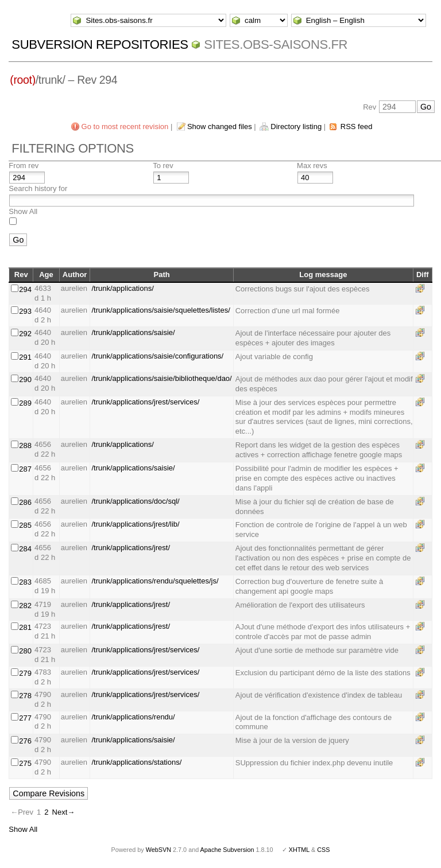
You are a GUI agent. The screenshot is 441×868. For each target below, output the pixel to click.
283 (25, 582)
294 (25, 289)
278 (25, 696)
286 (25, 502)
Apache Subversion (227, 850)
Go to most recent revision (125, 126)
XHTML (299, 850)
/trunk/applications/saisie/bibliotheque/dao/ (161, 378)
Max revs (312, 166)
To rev (163, 166)
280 (25, 651)
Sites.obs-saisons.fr (276, 44)
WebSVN (158, 850)
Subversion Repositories (100, 44)
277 (25, 718)
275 (25, 763)
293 (25, 311)
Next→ (64, 812)
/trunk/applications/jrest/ (131, 548)
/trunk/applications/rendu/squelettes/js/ (155, 581)
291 (25, 357)
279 (25, 673)
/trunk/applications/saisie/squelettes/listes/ (160, 310)
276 (25, 741)
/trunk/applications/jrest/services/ (145, 402)
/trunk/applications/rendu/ (133, 717)
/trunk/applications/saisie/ (133, 332)
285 (25, 525)
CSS (323, 850)
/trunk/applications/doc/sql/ (135, 501)
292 (25, 334)
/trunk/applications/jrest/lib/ (135, 524)
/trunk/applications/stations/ (136, 762)
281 (25, 627)
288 (25, 445)
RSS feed (357, 126)
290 (25, 379)
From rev (24, 166)
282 (25, 606)
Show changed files (220, 126)
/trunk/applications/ (122, 288)
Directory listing (296, 126)
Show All (23, 211)
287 (25, 469)
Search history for (38, 188)
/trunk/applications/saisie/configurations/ (157, 356)
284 (25, 549)
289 (25, 403)
